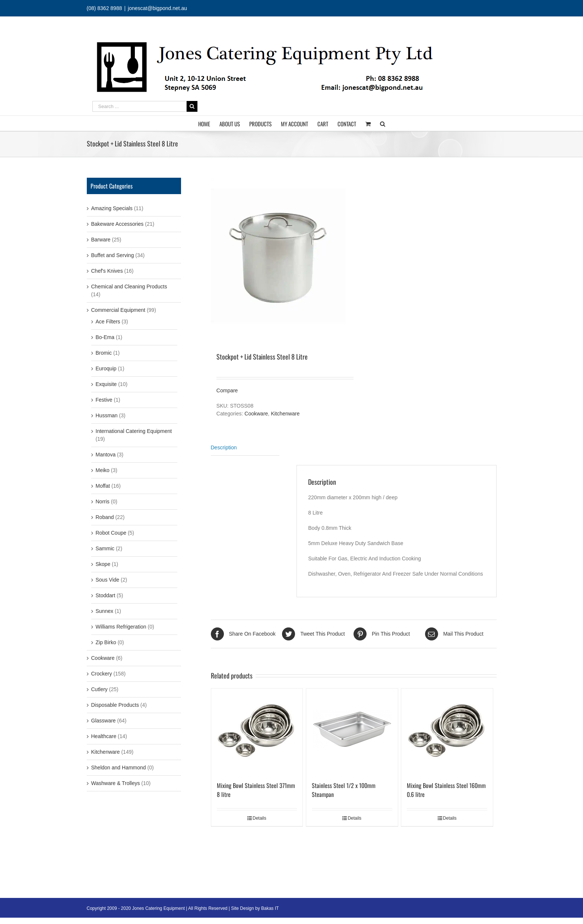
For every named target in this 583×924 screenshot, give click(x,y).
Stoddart (106, 595)
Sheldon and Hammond (119, 768)
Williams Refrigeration (121, 627)
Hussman (107, 415)
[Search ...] (140, 106)
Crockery (102, 674)
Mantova (106, 455)
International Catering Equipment (134, 431)
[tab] (245, 448)
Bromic (104, 353)
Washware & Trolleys (116, 783)
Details (259, 818)
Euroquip (106, 368)
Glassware (104, 721)
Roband (105, 517)
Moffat (103, 486)
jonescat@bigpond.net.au (157, 8)
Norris (103, 501)
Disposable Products (115, 705)
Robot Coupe (111, 533)
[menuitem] (209, 123)
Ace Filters (108, 322)
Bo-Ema (105, 337)
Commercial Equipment (118, 310)
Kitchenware (285, 414)
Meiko (103, 470)
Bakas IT (270, 908)
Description (224, 447)
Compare (227, 390)
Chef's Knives (107, 271)
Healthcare (104, 736)
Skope (103, 564)
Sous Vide (108, 580)
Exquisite (106, 384)
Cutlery (99, 689)
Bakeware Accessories (118, 224)
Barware (101, 240)
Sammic (105, 548)
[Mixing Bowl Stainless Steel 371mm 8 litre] (257, 731)
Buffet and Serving (113, 255)
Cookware (256, 414)
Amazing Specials (112, 208)
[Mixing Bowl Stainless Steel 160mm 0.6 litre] (447, 731)
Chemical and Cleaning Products (129, 287)
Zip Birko (106, 642)
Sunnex (104, 611)
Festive (104, 400)
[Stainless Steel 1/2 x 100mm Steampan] (352, 731)
